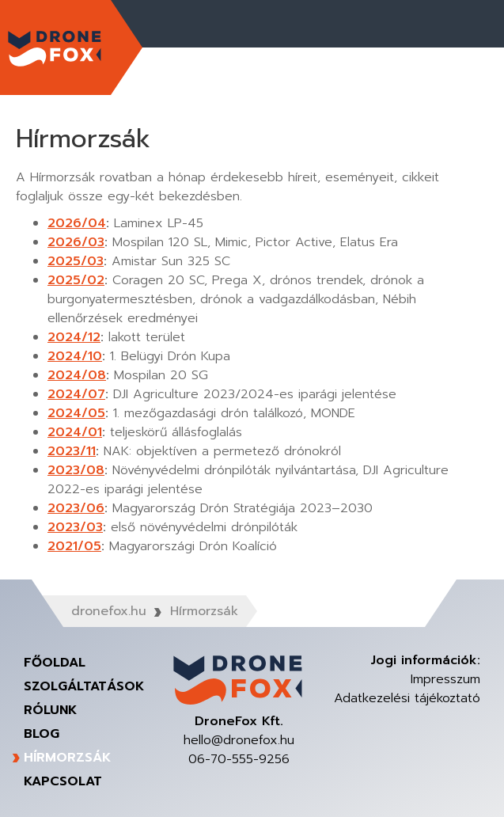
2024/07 (76, 394)
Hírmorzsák (67, 758)
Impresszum (445, 679)
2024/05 (76, 413)
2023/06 (76, 508)
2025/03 (76, 261)
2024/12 (74, 337)
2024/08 (77, 375)
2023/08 (76, 470)
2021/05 (74, 546)
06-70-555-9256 (239, 759)
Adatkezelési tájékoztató (407, 698)
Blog (42, 734)
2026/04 (77, 223)
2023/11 (72, 451)
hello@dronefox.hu (239, 740)
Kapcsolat (63, 781)
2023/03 (75, 527)
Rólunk (50, 710)
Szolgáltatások (84, 686)
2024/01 (75, 432)
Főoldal (55, 663)
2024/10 (75, 356)
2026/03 (76, 242)
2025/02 (76, 280)
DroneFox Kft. (55, 47)
